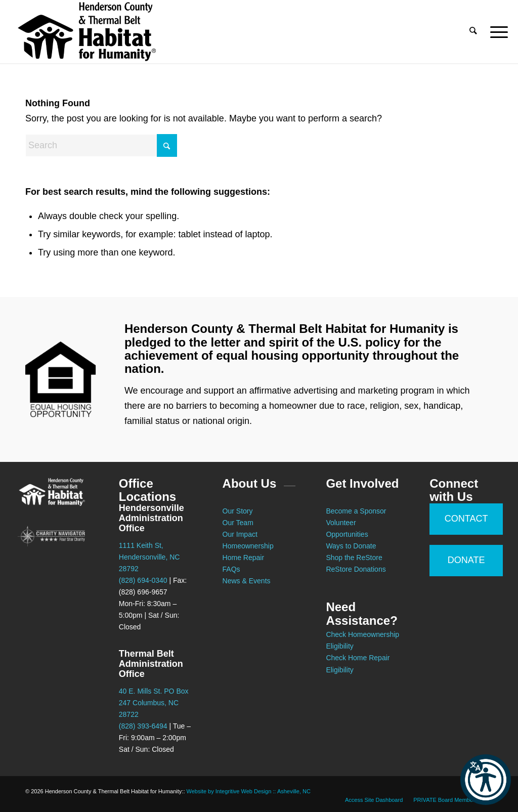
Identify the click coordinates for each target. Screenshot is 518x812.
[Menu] (496, 32)
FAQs (231, 569)
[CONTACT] (466, 519)
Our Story (238, 511)
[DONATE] (466, 561)
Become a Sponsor (356, 511)
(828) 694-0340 (143, 580)
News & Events (247, 581)
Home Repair (243, 558)
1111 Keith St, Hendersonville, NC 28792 (149, 557)
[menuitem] (473, 32)
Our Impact (240, 534)
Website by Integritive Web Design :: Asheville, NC (249, 791)
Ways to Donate (351, 546)
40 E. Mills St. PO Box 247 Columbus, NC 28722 (154, 703)
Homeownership (248, 546)
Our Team (239, 523)
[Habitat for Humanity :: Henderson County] (87, 32)
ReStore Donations (356, 569)
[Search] (473, 32)
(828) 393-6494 (143, 726)
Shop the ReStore (354, 558)
